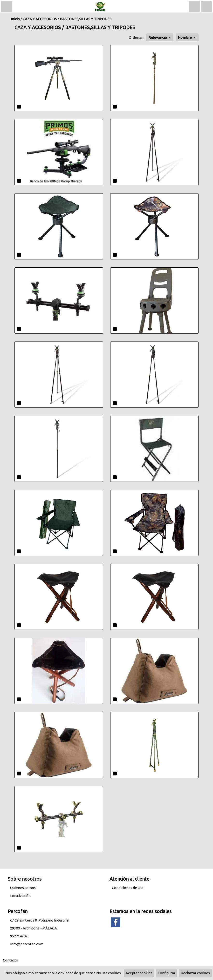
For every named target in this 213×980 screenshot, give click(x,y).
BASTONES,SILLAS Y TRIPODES (86, 19)
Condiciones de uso (128, 888)
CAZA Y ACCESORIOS (40, 19)
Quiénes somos (23, 888)
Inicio (15, 19)
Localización (20, 896)
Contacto (10, 960)
